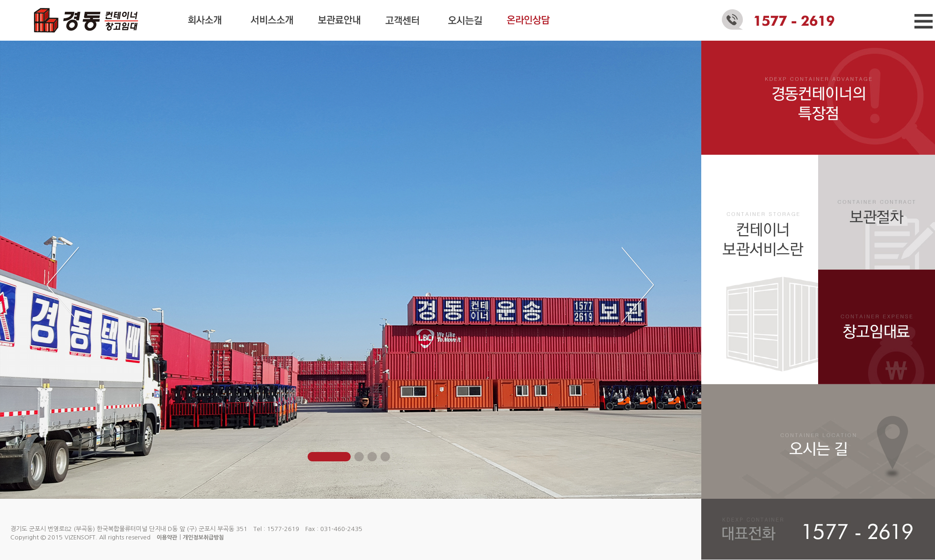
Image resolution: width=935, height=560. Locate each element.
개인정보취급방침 (203, 538)
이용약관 (167, 538)
